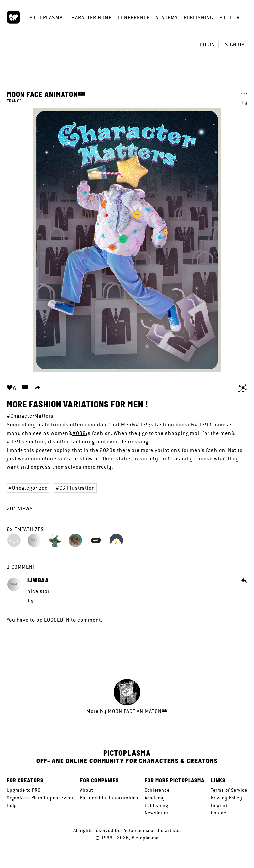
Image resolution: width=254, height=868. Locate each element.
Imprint (219, 805)
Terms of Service (229, 790)
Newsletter (156, 813)
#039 (142, 425)
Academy (167, 17)
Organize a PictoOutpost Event (40, 798)
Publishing (198, 17)
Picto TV (230, 17)
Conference (134, 17)
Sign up (235, 44)
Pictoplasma (46, 17)
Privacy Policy (227, 798)
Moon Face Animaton (42, 94)
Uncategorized (30, 488)
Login (208, 44)
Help (12, 805)
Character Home (90, 17)
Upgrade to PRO (24, 790)
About (86, 790)
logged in (57, 620)
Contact (219, 813)
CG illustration (77, 488)
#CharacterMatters (30, 416)
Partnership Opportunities (109, 798)
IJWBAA (38, 580)
